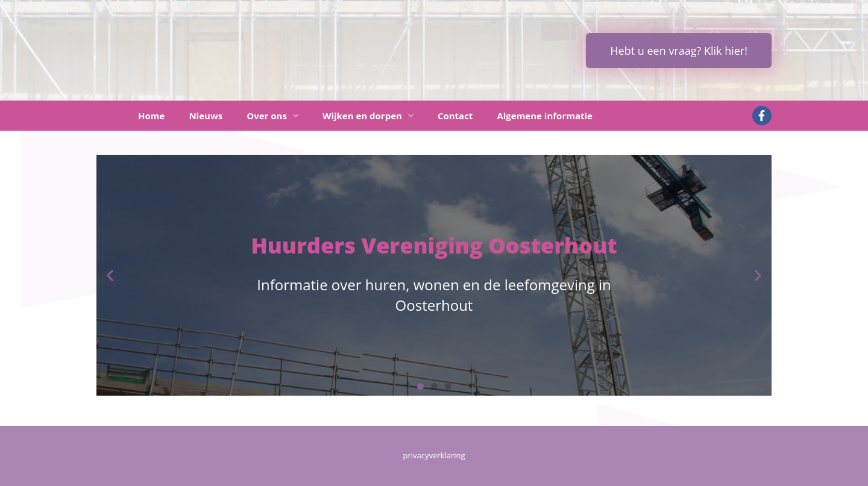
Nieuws (206, 116)
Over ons (272, 116)
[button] (110, 276)
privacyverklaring (434, 455)
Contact (455, 116)
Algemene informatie (545, 116)
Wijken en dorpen (368, 116)
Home (151, 116)
